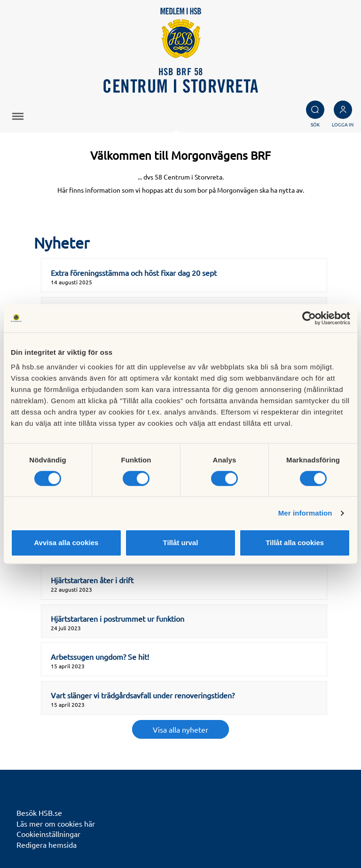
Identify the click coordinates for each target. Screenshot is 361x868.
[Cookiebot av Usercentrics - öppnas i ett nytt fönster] (309, 318)
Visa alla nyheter (180, 729)
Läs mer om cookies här (56, 823)
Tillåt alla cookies (295, 543)
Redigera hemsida (47, 845)
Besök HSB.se (39, 813)
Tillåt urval (181, 543)
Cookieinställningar (48, 834)
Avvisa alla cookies (66, 543)
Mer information (305, 513)
